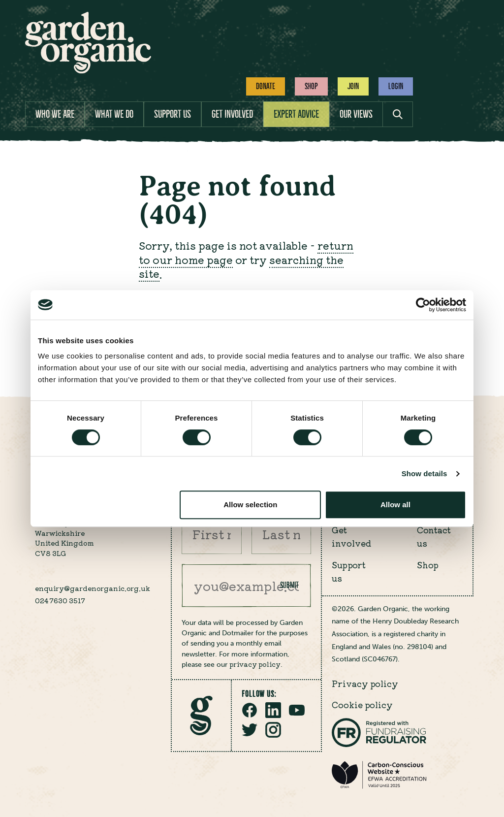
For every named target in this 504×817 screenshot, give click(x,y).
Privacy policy (365, 683)
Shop (311, 86)
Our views (356, 114)
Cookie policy (362, 704)
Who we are (55, 114)
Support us (173, 114)
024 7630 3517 (60, 600)
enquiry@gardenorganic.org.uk (93, 588)
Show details (425, 474)
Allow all (395, 505)
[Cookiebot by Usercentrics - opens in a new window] (423, 305)
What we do (114, 114)
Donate (266, 86)
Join (353, 86)
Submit (289, 585)
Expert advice (296, 114)
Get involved (232, 114)
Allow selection (250, 505)
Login (396, 86)
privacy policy (255, 664)
